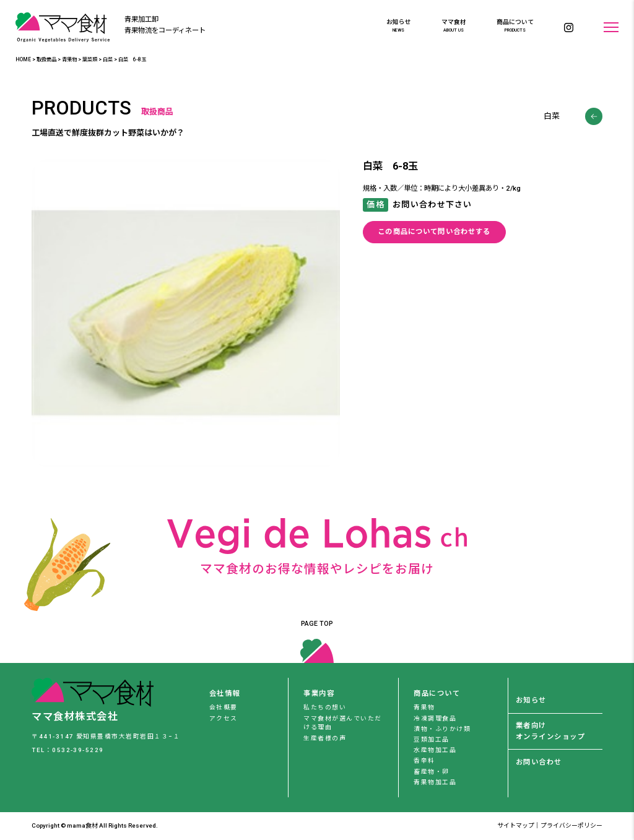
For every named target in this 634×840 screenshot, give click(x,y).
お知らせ (399, 26)
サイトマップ (516, 825)
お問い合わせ (539, 762)
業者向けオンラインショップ (550, 731)
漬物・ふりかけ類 (442, 729)
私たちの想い (325, 707)
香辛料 (424, 760)
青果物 (424, 707)
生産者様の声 (325, 738)
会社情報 (225, 693)
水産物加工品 (435, 750)
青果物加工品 (435, 782)
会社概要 (224, 707)
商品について (515, 26)
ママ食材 (454, 26)
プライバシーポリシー (571, 825)
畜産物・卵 (431, 772)
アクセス (224, 718)
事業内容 (319, 693)
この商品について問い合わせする (434, 232)
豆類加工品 (431, 739)
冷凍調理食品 (435, 718)
